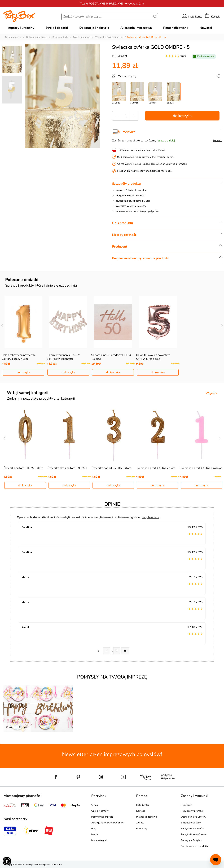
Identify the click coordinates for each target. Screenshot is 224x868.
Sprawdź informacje (176, 164)
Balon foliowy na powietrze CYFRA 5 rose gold (153, 357)
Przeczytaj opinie (164, 157)
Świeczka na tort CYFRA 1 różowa (201, 468)
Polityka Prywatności (192, 829)
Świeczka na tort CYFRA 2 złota (156, 468)
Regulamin (187, 805)
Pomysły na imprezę (102, 817)
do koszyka (182, 116)
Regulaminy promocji (192, 811)
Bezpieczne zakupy (191, 823)
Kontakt (140, 811)
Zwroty (140, 823)
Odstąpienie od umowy (193, 817)
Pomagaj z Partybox (192, 840)
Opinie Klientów (100, 811)
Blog (94, 829)
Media (95, 834)
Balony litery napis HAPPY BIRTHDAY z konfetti (63, 357)
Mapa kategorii (99, 840)
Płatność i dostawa (146, 817)
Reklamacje (142, 829)
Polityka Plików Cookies (194, 834)
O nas (95, 805)
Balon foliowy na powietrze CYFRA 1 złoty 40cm (19, 357)
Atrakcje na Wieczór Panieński (107, 823)
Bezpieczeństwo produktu (195, 846)
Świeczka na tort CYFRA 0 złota (23, 468)
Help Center (143, 805)
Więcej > (211, 393)
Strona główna (13, 37)
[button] (7, 861)
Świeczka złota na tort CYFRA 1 (67, 468)
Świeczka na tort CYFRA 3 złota (111, 468)
